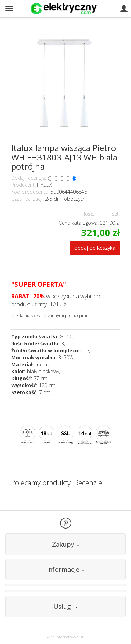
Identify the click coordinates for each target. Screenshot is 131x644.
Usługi (66, 606)
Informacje (66, 569)
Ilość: (88, 214)
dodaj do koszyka (95, 248)
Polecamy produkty (41, 483)
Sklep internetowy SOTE (66, 637)
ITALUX (45, 185)
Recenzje (88, 483)
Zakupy (66, 544)
